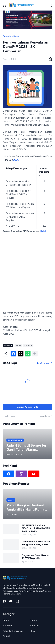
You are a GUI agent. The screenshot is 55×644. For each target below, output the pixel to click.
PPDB (33, 631)
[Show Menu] (5, 5)
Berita (16, 36)
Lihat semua (43, 363)
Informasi (7, 626)
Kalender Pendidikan (13, 631)
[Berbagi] (49, 59)
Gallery (33, 620)
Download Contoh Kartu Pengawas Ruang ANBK (36, 543)
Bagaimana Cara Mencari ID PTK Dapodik (36, 557)
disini (16, 160)
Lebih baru (10, 416)
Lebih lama (45, 416)
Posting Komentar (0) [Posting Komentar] (28, 407)
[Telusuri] (50, 5)
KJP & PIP (28, 345)
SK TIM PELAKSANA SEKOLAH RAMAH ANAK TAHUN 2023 (36, 528)
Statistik (7, 636)
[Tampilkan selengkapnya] (35, 354)
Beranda (7, 36)
